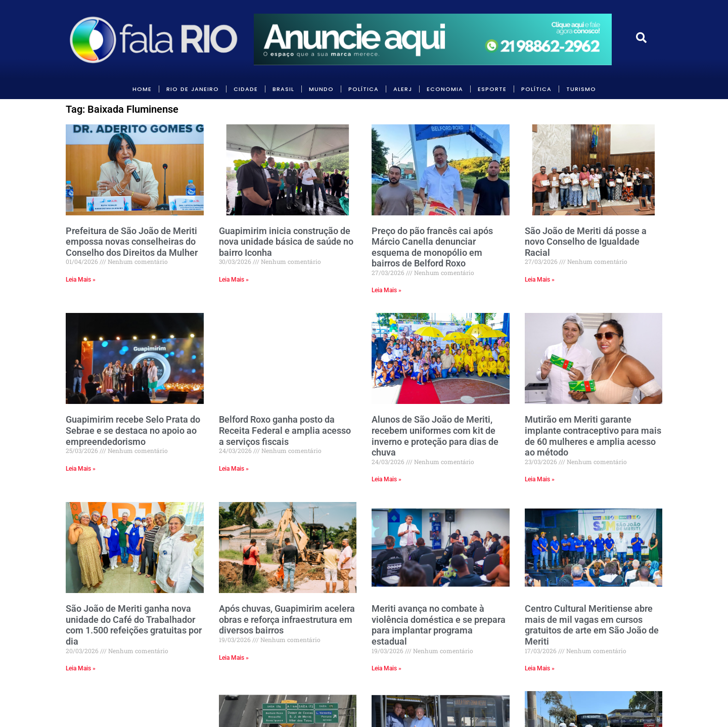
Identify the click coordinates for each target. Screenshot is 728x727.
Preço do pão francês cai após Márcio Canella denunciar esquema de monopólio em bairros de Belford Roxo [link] (432, 247)
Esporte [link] (492, 89)
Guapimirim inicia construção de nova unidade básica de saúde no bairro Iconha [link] (286, 242)
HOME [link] (142, 89)
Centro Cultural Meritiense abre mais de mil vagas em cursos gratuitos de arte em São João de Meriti (592, 625)
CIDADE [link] (246, 89)
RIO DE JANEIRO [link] (193, 89)
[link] (155, 39)
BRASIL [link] (283, 89)
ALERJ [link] (403, 89)
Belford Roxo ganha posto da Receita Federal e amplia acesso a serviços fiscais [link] (285, 430)
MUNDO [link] (321, 89)
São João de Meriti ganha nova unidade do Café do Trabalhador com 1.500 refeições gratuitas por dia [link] (134, 625)
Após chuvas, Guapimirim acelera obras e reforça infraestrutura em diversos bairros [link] (287, 619)
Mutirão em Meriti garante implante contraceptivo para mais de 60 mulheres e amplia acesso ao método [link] (593, 436)
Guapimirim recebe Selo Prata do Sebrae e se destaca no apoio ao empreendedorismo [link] (133, 430)
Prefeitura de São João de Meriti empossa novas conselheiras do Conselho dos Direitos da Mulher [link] (132, 242)
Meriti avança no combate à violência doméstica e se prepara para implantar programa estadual (439, 625)
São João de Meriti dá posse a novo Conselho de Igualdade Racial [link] (586, 242)
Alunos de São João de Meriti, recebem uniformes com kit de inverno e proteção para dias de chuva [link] (435, 436)
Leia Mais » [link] (81, 280)
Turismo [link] (581, 89)
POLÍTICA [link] (363, 89)
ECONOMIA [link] (445, 89)
